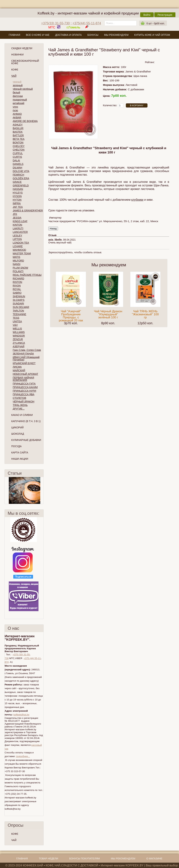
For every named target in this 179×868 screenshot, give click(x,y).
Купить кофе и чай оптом (152, 35)
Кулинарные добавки (26, 440)
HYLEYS (18, 193)
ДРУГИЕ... (19, 409)
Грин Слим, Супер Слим (27, 350)
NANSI (17, 264)
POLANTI (18, 271)
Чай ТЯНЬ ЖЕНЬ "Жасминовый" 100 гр (145, 314)
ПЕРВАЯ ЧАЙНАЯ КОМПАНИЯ (23, 379)
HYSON (17, 196)
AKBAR (17, 118)
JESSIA (17, 218)
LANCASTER (20, 232)
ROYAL (17, 289)
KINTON (17, 225)
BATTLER (18, 135)
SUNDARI (18, 304)
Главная (14, 35)
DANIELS (18, 164)
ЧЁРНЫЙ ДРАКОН (24, 402)
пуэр (15, 110)
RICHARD (18, 278)
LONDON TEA (21, 243)
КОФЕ (15, 834)
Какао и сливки (22, 415)
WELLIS (17, 329)
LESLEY (17, 236)
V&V (15, 325)
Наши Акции (20, 459)
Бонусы (93, 35)
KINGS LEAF (20, 221)
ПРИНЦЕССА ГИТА (24, 384)
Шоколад (18, 434)
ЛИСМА (17, 367)
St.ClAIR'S (19, 300)
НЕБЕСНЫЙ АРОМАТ (25, 374)
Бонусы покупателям (85, 859)
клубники (137, 200)
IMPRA (17, 203)
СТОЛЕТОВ (19, 398)
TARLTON (18, 311)
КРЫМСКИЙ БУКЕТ (24, 363)
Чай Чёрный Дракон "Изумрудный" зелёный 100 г (108, 314)
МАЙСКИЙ (19, 370)
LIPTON (17, 239)
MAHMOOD (19, 250)
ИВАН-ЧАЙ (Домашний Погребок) (26, 358)
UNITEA (17, 321)
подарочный (20, 100)
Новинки (17, 55)
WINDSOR (19, 336)
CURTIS (17, 157)
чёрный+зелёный (23, 89)
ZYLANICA (19, 343)
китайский (19, 103)
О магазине (89, 43)
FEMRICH (18, 175)
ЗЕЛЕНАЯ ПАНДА (23, 354)
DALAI (16, 160)
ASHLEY (18, 125)
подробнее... (23, 756)
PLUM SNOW (20, 268)
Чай (14, 76)
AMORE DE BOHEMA (25, 121)
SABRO (17, 293)
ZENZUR (18, 339)
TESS (16, 318)
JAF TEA (18, 207)
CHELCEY (19, 146)
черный (17, 82)
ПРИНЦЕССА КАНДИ (25, 387)
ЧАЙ (14, 840)
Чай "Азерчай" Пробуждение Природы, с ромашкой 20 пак (71, 316)
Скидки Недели (22, 48)
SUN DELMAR (21, 307)
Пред (6, 490)
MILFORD (18, 261)
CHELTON (19, 150)
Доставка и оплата (68, 35)
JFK (15, 214)
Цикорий (17, 427)
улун (15, 107)
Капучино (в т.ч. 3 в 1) (26, 421)
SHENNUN (19, 296)
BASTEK (18, 132)
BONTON (18, 143)
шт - (156, 23)
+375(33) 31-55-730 (55, 23)
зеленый (18, 85)
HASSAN (18, 189)
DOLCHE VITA (21, 171)
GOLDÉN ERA (21, 178)
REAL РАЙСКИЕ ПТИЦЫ (27, 275)
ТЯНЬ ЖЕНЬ (20, 405)
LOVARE (18, 246)
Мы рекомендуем (116, 35)
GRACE (17, 182)
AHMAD (17, 114)
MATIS (16, 257)
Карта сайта (20, 453)
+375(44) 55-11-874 (87, 23)
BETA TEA (19, 139)
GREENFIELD (21, 185)
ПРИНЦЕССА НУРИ (24, 391)
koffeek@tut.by (21, 715)
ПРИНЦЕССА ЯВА (24, 394)
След (42, 490)
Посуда (16, 446)
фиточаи (18, 96)
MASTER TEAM (22, 253)
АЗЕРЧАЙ (19, 346)
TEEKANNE (19, 314)
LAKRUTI (18, 228)
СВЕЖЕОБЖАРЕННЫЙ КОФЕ (25, 62)
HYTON (17, 200)
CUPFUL (18, 153)
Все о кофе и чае (38, 35)
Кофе (15, 70)
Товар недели (49, 859)
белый (16, 92)
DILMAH (17, 168)
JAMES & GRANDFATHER (28, 211)
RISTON (17, 282)
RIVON (17, 286)
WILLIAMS (19, 332)
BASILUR (18, 128)
